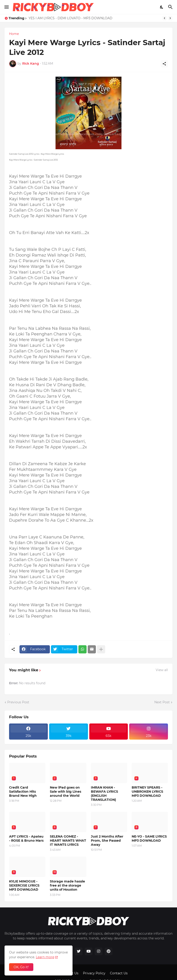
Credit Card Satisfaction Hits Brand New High (23, 792)
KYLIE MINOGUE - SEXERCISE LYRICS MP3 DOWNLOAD (24, 885)
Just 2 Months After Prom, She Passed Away (107, 841)
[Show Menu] (6, 7)
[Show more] (101, 649)
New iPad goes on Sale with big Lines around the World (65, 792)
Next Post (162, 702)
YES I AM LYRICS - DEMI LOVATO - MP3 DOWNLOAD (70, 18)
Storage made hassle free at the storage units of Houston (67, 885)
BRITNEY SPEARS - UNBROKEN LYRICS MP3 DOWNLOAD (147, 792)
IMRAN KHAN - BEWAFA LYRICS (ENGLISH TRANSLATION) (104, 794)
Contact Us (119, 973)
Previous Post (18, 702)
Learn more (45, 957)
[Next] (170, 18)
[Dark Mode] (162, 7)
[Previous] (165, 18)
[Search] (171, 7)
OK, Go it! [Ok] (21, 967)
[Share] (164, 64)
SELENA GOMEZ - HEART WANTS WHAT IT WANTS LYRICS (68, 841)
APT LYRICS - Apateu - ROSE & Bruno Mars (26, 838)
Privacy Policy (94, 973)
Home (14, 34)
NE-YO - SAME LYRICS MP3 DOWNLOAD (149, 838)
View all (162, 670)
